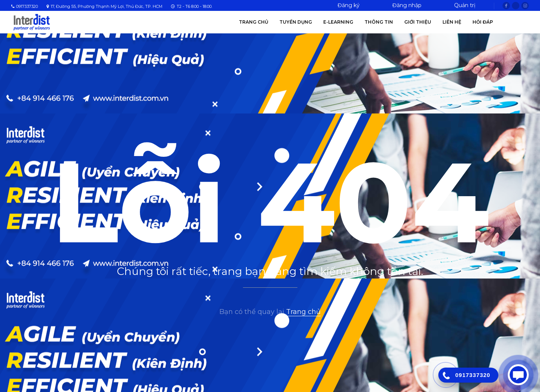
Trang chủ (253, 22)
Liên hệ (452, 22)
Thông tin (379, 22)
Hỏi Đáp (483, 22)
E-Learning (338, 22)
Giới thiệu (418, 22)
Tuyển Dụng (296, 22)
